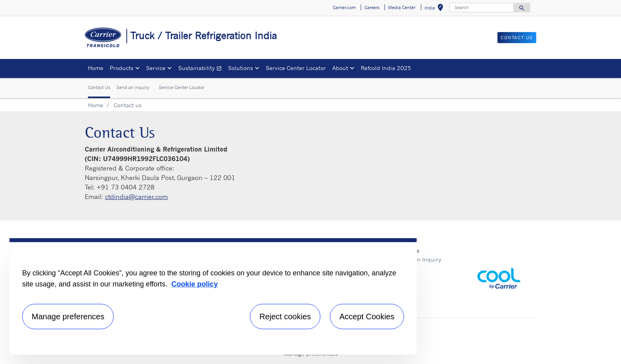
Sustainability (202, 69)
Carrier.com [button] (344, 8)
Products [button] (122, 68)
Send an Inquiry (420, 259)
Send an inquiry (133, 87)
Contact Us (99, 87)
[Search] (482, 8)
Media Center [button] (402, 8)
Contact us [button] (517, 38)
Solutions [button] (241, 68)
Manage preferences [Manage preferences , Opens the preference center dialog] (68, 317)
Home (96, 68)
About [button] (340, 68)
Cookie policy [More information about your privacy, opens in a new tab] (195, 284)
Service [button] (156, 68)
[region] (213, 296)
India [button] (435, 9)
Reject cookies (285, 317)
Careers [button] (372, 8)
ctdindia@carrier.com (136, 197)
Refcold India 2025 (386, 68)
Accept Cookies (367, 317)
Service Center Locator (296, 68)
